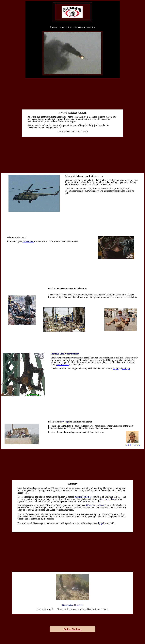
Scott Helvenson (132, 445)
